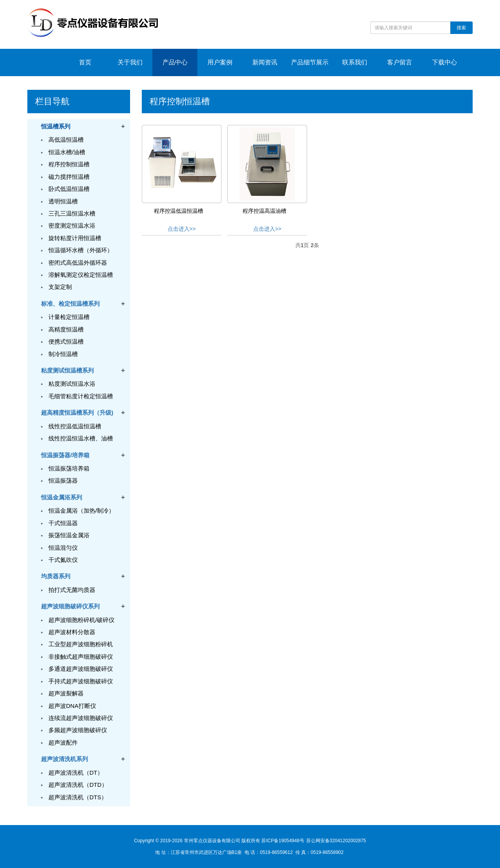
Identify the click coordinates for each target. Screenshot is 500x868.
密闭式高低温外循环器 (78, 263)
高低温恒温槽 (66, 140)
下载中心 (445, 62)
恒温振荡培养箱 (69, 468)
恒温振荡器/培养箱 (65, 455)
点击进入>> (182, 229)
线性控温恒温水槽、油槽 (81, 438)
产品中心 (175, 62)
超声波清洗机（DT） (76, 773)
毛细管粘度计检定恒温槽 (81, 396)
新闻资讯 (265, 62)
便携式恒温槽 (66, 341)
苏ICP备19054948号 (283, 841)
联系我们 (355, 62)
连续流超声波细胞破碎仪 (81, 718)
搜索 (461, 28)
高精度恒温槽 (66, 329)
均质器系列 (56, 576)
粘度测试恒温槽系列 (67, 370)
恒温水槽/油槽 (67, 152)
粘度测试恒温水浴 (72, 384)
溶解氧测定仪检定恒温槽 (81, 275)
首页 (85, 62)
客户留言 (400, 62)
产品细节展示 (310, 62)
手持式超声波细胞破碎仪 (81, 681)
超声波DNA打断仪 (72, 706)
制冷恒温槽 (63, 354)
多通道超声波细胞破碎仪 (81, 669)
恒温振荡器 (63, 480)
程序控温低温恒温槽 (179, 211)
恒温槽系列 (56, 126)
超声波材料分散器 (72, 632)
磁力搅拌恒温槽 (69, 177)
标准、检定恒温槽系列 (70, 304)
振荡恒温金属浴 (69, 535)
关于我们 (130, 62)
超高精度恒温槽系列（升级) (77, 413)
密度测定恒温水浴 (72, 225)
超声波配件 (63, 742)
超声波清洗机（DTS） (78, 797)
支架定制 (60, 287)
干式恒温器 (63, 523)
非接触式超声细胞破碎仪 (81, 657)
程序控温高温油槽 (264, 211)
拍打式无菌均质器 (72, 590)
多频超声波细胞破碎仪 (78, 730)
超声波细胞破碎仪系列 (70, 606)
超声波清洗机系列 (64, 759)
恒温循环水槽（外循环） (81, 250)
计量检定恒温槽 (69, 317)
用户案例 (220, 62)
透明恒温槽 (63, 201)
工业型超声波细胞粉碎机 (81, 644)
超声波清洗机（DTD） (78, 785)
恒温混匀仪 (63, 548)
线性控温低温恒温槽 (75, 426)
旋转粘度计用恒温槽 (75, 238)
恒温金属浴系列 (62, 497)
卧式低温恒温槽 (69, 189)
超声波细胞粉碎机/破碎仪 (81, 620)
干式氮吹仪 (63, 560)
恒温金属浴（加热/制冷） (81, 511)
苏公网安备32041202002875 (336, 841)
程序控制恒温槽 (69, 164)
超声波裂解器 (66, 693)
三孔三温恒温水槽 (72, 213)
